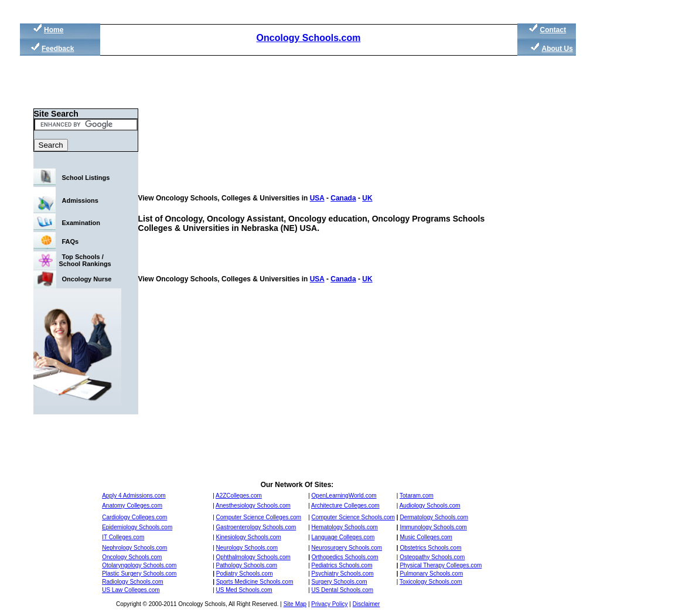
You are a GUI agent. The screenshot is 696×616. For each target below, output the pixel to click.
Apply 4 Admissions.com (134, 496)
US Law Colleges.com (131, 590)
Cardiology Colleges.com (134, 517)
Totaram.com (417, 496)
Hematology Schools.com (345, 527)
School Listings (86, 178)
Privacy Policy (329, 604)
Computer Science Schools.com (353, 517)
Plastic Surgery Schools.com (139, 574)
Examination (81, 223)
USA (317, 198)
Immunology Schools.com (433, 527)
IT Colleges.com (123, 537)
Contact (553, 30)
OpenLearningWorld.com (344, 496)
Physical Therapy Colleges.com (441, 565)
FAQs (71, 241)
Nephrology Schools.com (134, 548)
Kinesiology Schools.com (249, 537)
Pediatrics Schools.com (342, 565)
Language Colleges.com (343, 537)
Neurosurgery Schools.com (347, 548)
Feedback (58, 49)
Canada (343, 198)
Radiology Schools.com (133, 582)
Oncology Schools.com (309, 38)
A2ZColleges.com (239, 496)
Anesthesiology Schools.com (253, 506)
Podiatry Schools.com (245, 574)
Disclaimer (366, 604)
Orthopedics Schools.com (345, 557)
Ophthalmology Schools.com (253, 557)
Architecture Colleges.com (345, 506)
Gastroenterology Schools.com (256, 527)
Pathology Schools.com (247, 565)
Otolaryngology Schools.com (139, 565)
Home (54, 30)
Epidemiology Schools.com (137, 527)
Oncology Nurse (87, 279)
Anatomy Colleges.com (132, 506)
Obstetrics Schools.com (430, 548)
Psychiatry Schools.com (343, 574)
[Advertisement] (632, 223)
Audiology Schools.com (430, 506)
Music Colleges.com (426, 537)
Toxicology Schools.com (431, 582)
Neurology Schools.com (247, 548)
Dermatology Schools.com (434, 517)
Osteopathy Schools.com (432, 557)
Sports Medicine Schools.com (255, 582)
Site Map (295, 604)
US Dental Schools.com (343, 590)
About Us (557, 49)
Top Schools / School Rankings (85, 260)
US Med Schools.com (244, 590)
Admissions (80, 200)
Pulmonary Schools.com (431, 574)
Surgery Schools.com (340, 582)
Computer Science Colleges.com (259, 517)
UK (367, 198)
